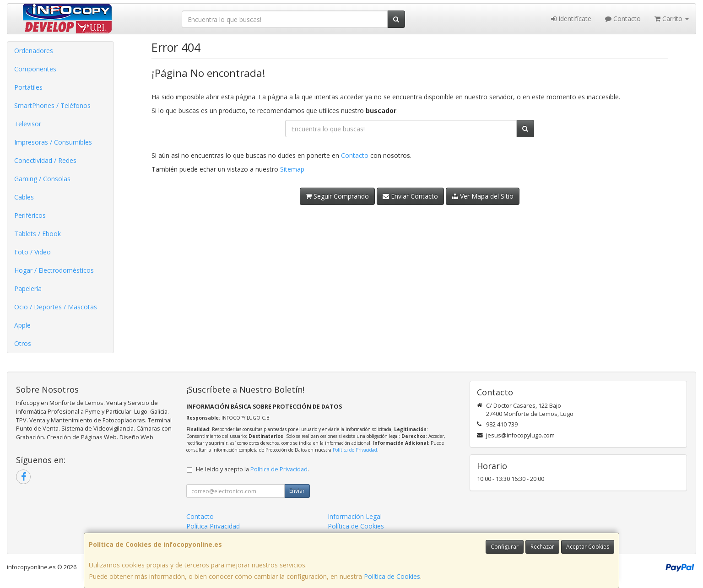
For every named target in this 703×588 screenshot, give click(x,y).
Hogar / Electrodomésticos (54, 270)
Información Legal (355, 516)
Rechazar (542, 547)
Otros (23, 343)
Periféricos (30, 215)
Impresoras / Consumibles (53, 142)
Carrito (672, 19)
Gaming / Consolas (42, 179)
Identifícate (571, 19)
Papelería (28, 289)
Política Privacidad (213, 526)
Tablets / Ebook (38, 234)
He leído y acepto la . (252, 469)
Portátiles (28, 87)
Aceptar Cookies (588, 547)
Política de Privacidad (355, 450)
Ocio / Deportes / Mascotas (56, 307)
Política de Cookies (392, 576)
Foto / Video (32, 252)
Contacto (623, 19)
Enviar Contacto (410, 196)
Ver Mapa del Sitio (483, 196)
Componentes (35, 69)
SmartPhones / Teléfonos (52, 105)
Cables (24, 197)
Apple (22, 325)
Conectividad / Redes (45, 160)
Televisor (28, 124)
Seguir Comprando (337, 196)
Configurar (505, 547)
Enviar (297, 491)
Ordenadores (34, 51)
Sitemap (292, 169)
